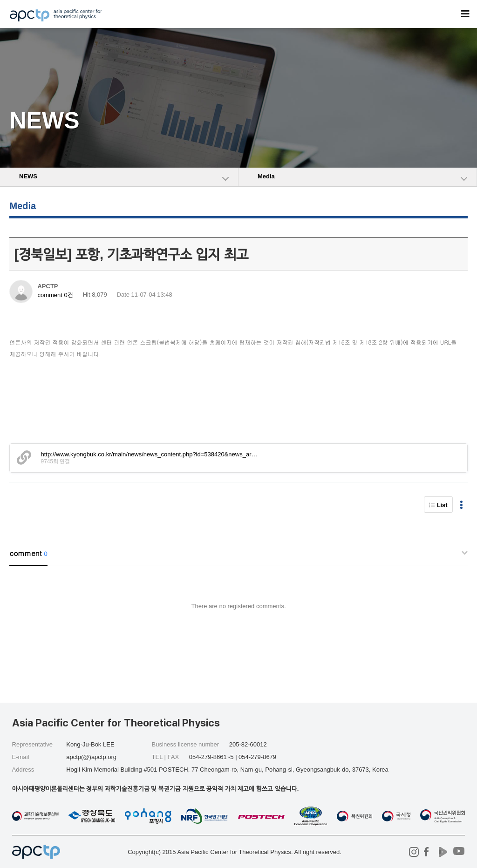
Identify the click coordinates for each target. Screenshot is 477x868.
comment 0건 (55, 295)
